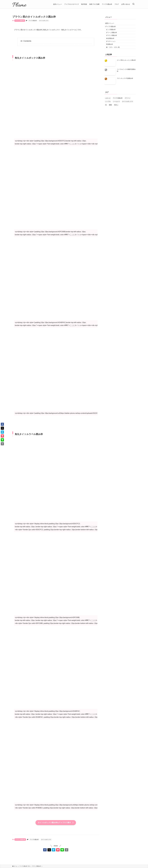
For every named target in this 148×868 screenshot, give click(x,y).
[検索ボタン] (133, 4)
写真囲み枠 (111, 51)
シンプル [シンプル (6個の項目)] (108, 110)
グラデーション (112, 47)
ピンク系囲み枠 (112, 32)
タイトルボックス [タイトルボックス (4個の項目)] (128, 110)
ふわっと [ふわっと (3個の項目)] (108, 106)
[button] (45, 850)
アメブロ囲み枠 (33, 21)
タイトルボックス (44, 21)
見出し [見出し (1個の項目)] (116, 113)
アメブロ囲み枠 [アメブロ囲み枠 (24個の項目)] (118, 106)
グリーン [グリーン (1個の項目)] (128, 106)
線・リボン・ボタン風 (114, 55)
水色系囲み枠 (112, 44)
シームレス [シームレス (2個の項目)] (116, 110)
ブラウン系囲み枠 (20, 21)
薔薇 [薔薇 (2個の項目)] (110, 113)
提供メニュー (111, 24)
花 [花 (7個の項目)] (106, 113)
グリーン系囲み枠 (113, 36)
